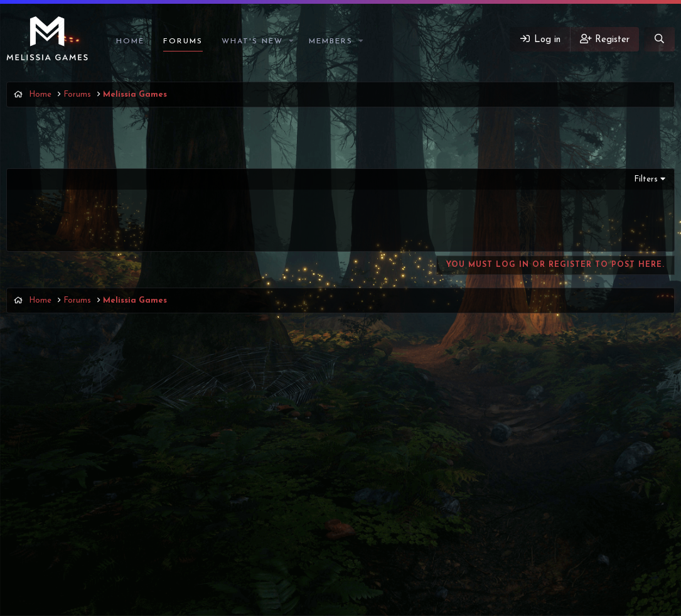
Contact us (446, 562)
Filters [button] (646, 179)
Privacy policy (570, 562)
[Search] (659, 39)
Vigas (25, 562)
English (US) (79, 562)
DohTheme (372, 605)
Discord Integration (292, 586)
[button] (292, 42)
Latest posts (246, 363)
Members (331, 41)
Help (613, 562)
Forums (183, 41)
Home (130, 41)
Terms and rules (506, 562)
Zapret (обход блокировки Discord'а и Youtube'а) (158, 218)
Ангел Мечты (74, 230)
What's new (252, 41)
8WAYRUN (404, 586)
